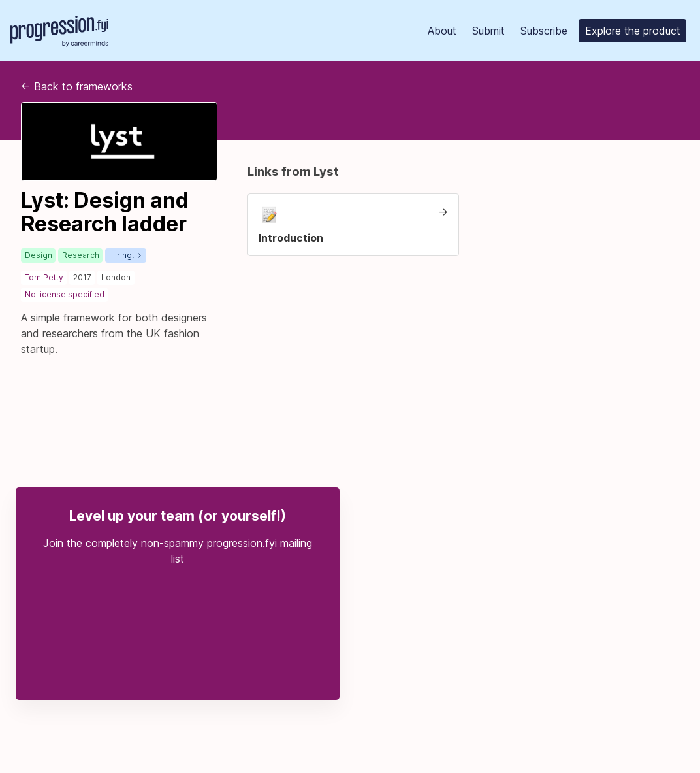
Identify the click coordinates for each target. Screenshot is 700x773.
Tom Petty (44, 277)
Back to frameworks (77, 86)
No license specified (65, 294)
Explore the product (633, 31)
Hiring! (125, 255)
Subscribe (544, 31)
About (442, 31)
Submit (488, 31)
